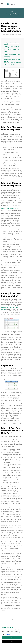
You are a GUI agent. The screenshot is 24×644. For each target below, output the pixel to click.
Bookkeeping (19, 34)
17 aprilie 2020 (5, 34)
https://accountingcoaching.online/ (10, 209)
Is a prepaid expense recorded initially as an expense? (11, 308)
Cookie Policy (7, 634)
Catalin (12, 34)
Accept (12, 638)
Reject (12, 641)
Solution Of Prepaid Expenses (11, 58)
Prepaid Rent (7, 53)
